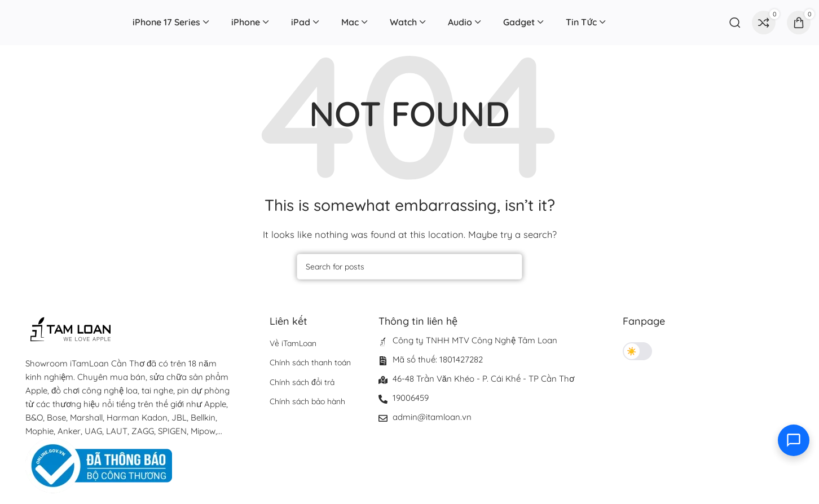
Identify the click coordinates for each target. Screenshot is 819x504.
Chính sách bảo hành (307, 401)
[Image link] (99, 465)
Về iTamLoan (293, 343)
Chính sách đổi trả (302, 382)
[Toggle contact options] (794, 440)
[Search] (735, 23)
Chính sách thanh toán (310, 362)
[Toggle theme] (637, 351)
